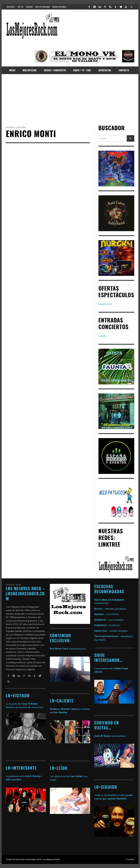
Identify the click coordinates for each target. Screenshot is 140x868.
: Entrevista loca (68, 649)
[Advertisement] (70, 99)
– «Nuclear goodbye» (110, 609)
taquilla (103, 336)
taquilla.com (105, 304)
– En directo (107, 625)
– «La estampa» (109, 620)
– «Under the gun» (111, 631)
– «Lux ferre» (107, 614)
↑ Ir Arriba (130, 859)
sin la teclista (110, 736)
